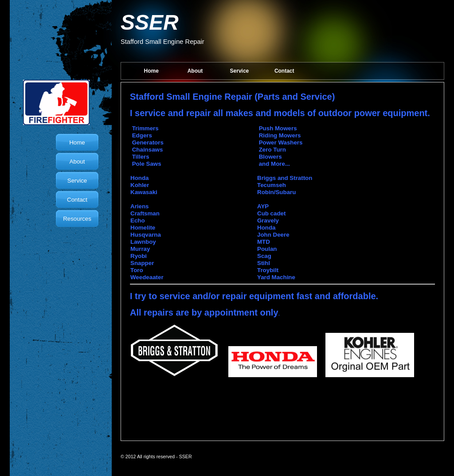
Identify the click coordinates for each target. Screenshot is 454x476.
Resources (77, 219)
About (195, 71)
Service (240, 71)
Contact (284, 71)
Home (151, 71)
